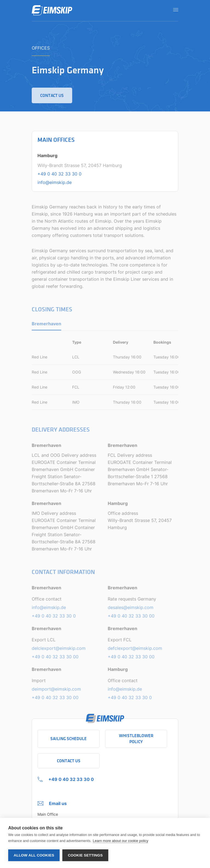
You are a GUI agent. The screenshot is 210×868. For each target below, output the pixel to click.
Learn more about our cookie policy (120, 841)
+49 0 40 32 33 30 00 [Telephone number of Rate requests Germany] (131, 618)
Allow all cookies (34, 855)
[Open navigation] (174, 10)
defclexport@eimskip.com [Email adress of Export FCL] (135, 650)
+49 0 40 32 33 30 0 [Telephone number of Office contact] (54, 618)
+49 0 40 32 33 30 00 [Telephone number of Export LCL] (55, 659)
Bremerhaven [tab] (46, 326)
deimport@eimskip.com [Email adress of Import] (56, 691)
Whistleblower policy (136, 739)
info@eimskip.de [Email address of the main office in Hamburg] (55, 183)
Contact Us (69, 761)
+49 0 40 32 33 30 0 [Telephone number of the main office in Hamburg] (59, 174)
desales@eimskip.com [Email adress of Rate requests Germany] (131, 609)
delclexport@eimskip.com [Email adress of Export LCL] (59, 650)
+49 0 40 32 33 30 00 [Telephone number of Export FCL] (131, 659)
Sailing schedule (68, 739)
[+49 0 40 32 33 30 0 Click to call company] (66, 778)
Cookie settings (85, 855)
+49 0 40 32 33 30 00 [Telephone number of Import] (55, 699)
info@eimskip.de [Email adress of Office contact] (49, 609)
